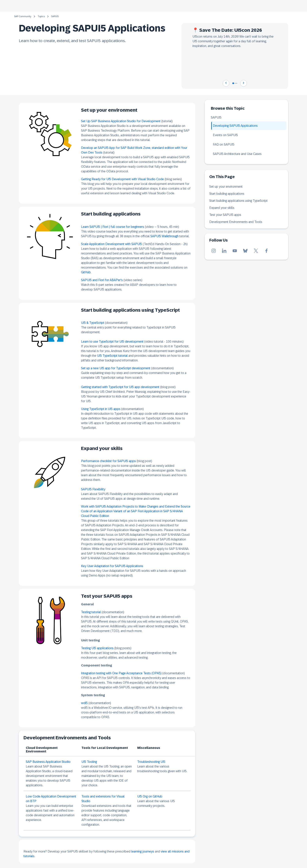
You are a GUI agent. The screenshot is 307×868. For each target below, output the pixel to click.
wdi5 (84, 703)
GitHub (86, 272)
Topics (41, 16)
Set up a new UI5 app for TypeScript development (116, 368)
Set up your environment (226, 187)
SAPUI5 (55, 16)
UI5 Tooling (89, 762)
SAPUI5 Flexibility (93, 489)
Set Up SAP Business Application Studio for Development (121, 121)
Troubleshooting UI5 (151, 762)
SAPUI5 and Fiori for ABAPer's (102, 280)
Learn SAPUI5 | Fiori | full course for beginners (113, 227)
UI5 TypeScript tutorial (112, 356)
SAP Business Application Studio (48, 762)
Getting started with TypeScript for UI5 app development (120, 387)
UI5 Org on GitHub (150, 796)
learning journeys (143, 851)
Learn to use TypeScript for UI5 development (112, 342)
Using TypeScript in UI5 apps (101, 409)
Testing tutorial (91, 612)
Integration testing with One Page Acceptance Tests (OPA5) (121, 673)
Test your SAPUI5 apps (225, 215)
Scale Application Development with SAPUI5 (112, 244)
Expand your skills (222, 208)
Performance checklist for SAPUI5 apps (108, 461)
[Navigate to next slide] (244, 83)
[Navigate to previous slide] (226, 83)
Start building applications (227, 194)
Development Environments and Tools (236, 222)
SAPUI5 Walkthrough (164, 236)
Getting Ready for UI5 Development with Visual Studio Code (122, 179)
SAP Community (23, 16)
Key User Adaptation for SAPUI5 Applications (112, 566)
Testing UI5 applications (98, 648)
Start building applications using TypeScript (238, 201)
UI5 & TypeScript (93, 323)
